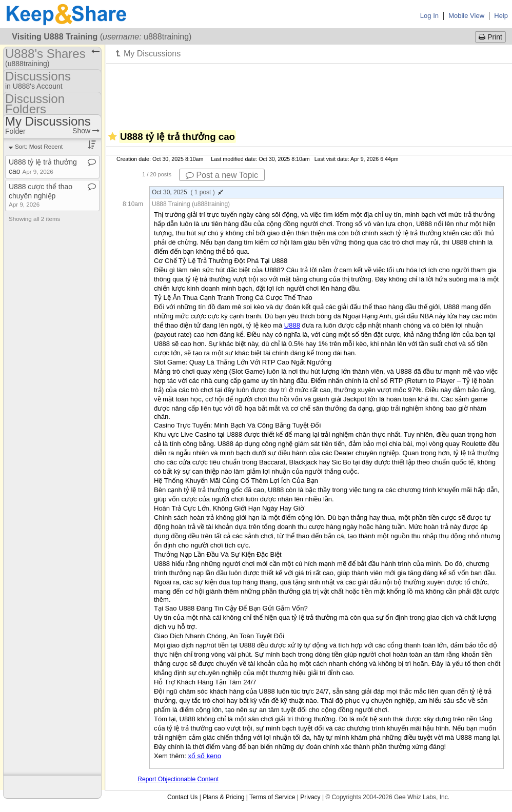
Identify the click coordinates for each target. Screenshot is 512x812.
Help (501, 16)
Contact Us (182, 797)
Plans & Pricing (223, 797)
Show (86, 131)
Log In (429, 16)
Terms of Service (272, 797)
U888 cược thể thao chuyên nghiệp (41, 195)
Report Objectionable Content (178, 779)
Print (490, 37)
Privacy (310, 797)
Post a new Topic (222, 175)
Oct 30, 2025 (188, 192)
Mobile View (466, 16)
